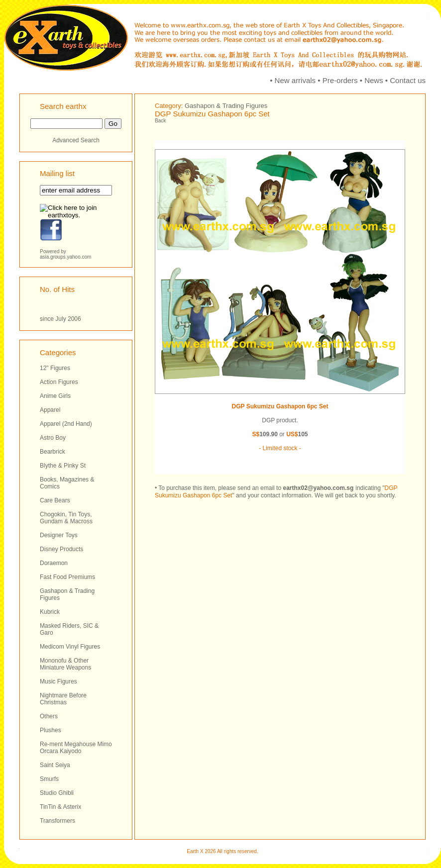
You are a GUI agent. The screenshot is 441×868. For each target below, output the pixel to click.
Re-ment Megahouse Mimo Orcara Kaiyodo (76, 748)
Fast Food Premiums (67, 577)
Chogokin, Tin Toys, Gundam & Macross (66, 518)
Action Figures (59, 382)
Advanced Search (76, 140)
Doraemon (54, 563)
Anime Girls (55, 396)
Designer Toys (59, 535)
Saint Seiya (55, 765)
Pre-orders (340, 80)
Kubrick (50, 612)
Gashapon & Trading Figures (226, 106)
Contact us (408, 80)
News (374, 80)
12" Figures (55, 368)
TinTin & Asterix (60, 807)
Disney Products (61, 549)
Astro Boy (53, 438)
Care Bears (55, 500)
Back (160, 121)
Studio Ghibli (57, 793)
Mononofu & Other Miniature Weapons (65, 664)
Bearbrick (53, 452)
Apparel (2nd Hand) (66, 424)
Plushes (51, 730)
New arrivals (295, 80)
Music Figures (58, 681)
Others (49, 716)
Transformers (57, 821)
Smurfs (49, 779)
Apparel (50, 410)
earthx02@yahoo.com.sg (318, 488)
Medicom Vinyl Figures (70, 647)
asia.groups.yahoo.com (65, 257)
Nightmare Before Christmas (63, 699)
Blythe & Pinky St (63, 466)
